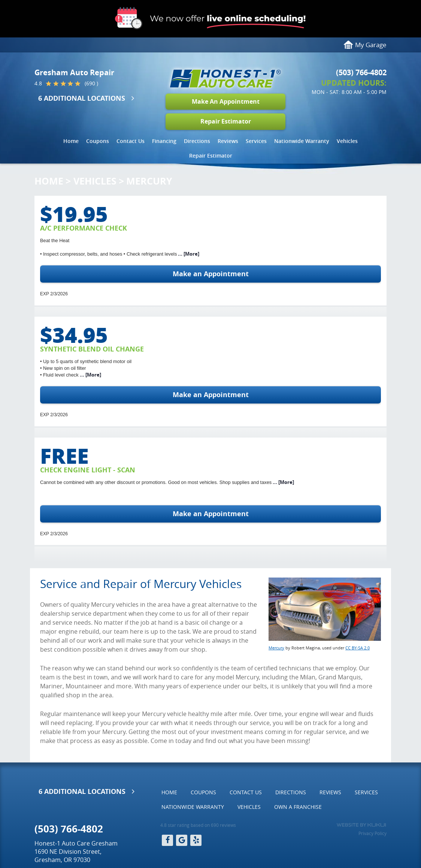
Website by (361, 825)
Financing (164, 141)
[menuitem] (71, 141)
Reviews (228, 141)
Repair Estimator (226, 121)
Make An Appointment (226, 101)
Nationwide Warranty (302, 141)
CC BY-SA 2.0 (358, 648)
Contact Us (131, 141)
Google (182, 840)
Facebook (167, 840)
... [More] (188, 254)
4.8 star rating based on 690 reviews (198, 825)
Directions (197, 141)
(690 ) (91, 83)
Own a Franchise (298, 807)
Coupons (98, 141)
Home (71, 141)
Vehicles (347, 141)
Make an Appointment (211, 274)
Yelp (196, 840)
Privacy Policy (372, 833)
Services (256, 141)
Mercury (149, 181)
